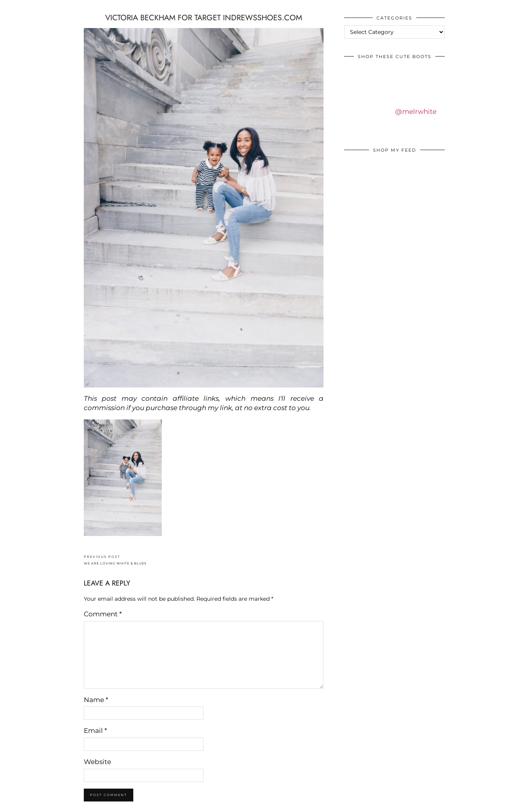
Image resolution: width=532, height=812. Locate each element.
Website (97, 762)
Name (96, 700)
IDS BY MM (13, 7)
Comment (103, 614)
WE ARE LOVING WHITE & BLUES (115, 560)
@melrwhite (416, 111)
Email (95, 731)
